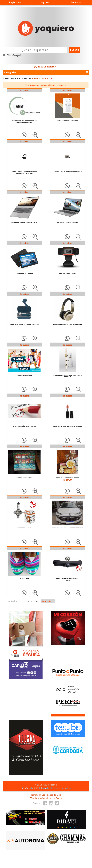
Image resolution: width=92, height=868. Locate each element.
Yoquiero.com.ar (50, 785)
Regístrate (15, 2)
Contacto (76, 2)
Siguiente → (48, 601)
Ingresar (46, 2)
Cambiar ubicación (43, 78)
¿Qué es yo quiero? (45, 67)
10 (37, 601)
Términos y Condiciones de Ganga (46, 798)
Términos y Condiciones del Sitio (46, 795)
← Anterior (12, 601)
